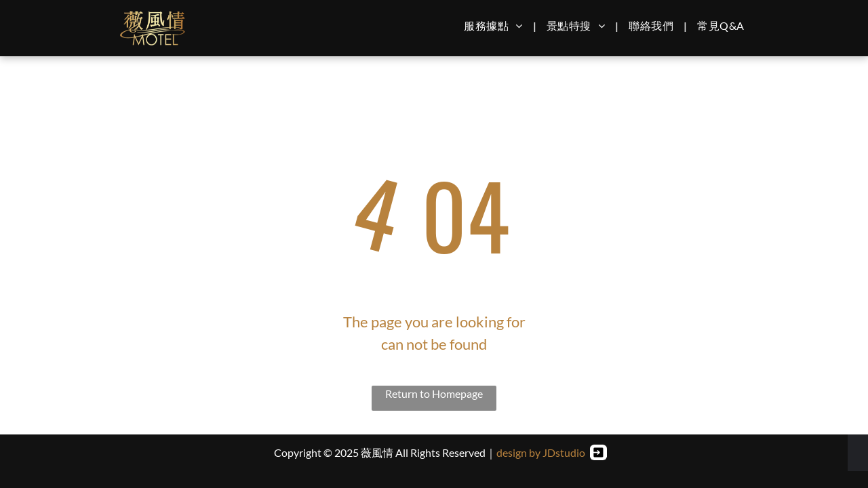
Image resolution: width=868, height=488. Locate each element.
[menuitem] (495, 26)
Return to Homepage (434, 393)
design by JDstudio (541, 452)
